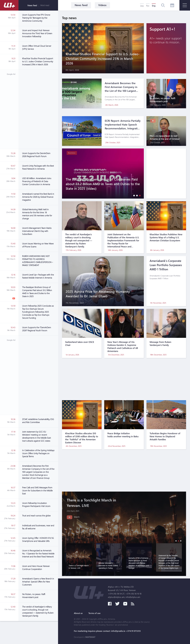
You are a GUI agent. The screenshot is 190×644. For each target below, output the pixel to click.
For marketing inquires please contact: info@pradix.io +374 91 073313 (107, 631)
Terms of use (94, 613)
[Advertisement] (38, 109)
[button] (133, 195)
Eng (154, 6)
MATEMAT (90, 637)
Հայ (142, 6)
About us (78, 613)
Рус (148, 6)
